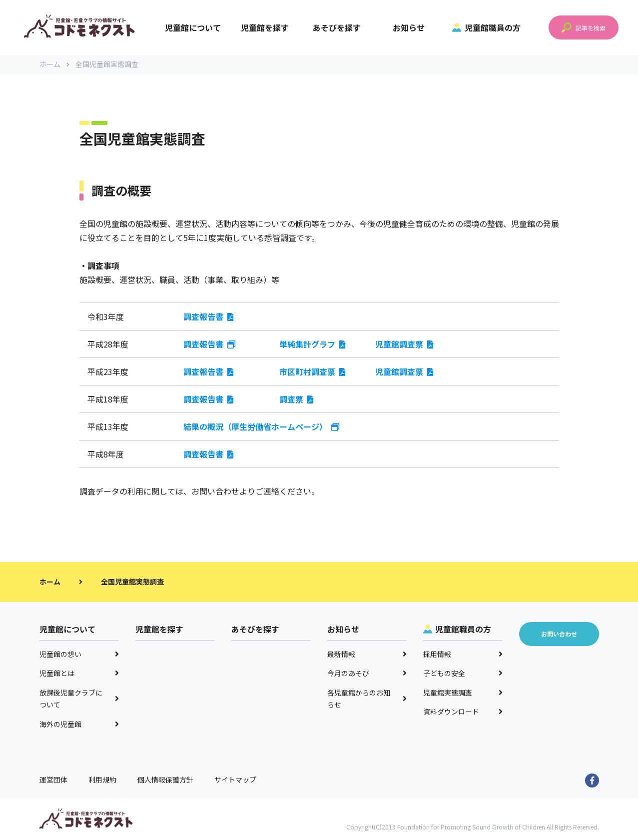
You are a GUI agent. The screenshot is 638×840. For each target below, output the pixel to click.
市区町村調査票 (312, 372)
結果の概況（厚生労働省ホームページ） (261, 427)
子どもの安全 (463, 674)
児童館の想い (79, 654)
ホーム (54, 65)
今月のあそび (367, 674)
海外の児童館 (79, 724)
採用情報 (463, 654)
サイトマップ (235, 780)
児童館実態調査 (463, 693)
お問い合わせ (215, 491)
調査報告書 (208, 317)
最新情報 (367, 654)
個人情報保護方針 (165, 780)
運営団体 (53, 780)
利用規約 (102, 780)
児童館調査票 (404, 344)
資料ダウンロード (463, 712)
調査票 (296, 399)
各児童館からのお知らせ (367, 699)
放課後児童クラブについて (79, 699)
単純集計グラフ (312, 344)
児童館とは (79, 674)
